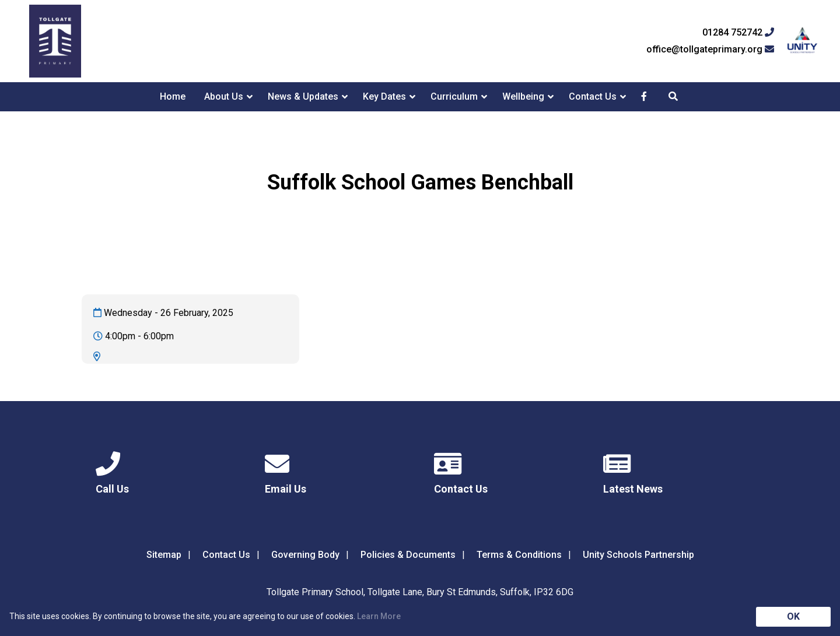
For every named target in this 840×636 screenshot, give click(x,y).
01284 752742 (738, 33)
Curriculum (454, 96)
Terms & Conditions (519, 555)
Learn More (379, 616)
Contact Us (593, 96)
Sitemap (164, 555)
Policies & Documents (408, 555)
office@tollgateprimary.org (710, 50)
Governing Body (305, 555)
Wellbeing (523, 96)
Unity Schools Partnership (638, 555)
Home (173, 96)
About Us (224, 96)
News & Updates (303, 96)
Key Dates (384, 96)
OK (793, 616)
